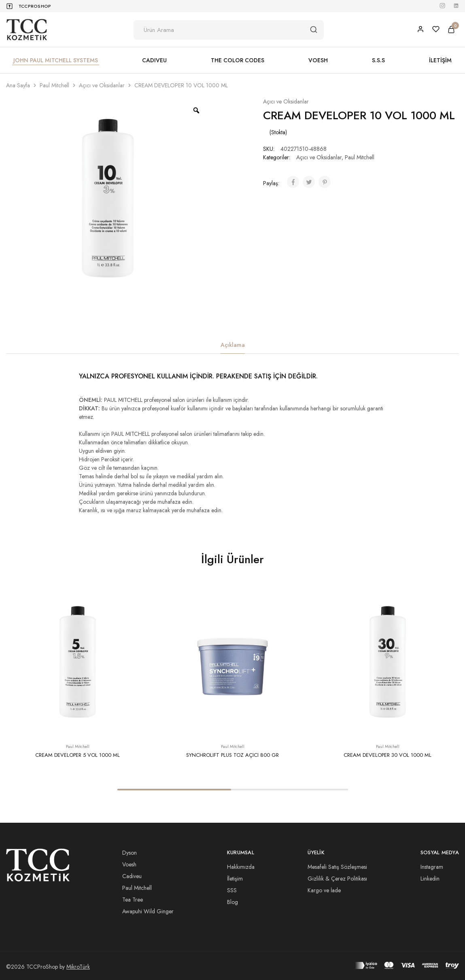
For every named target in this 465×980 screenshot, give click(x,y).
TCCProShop (35, 6)
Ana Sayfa (18, 85)
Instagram (432, 867)
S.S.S (378, 60)
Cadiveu (132, 876)
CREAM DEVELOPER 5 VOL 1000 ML (77, 755)
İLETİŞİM (440, 60)
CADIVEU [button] (154, 60)
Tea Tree (133, 900)
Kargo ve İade (324, 890)
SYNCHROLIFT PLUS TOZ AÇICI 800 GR (232, 755)
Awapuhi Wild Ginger (148, 911)
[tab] (233, 345)
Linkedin (430, 879)
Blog (232, 902)
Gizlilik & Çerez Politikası (337, 879)
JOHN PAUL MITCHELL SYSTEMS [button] (56, 60)
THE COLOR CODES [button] (238, 60)
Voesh (129, 864)
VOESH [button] (318, 60)
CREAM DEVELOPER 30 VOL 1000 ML (387, 755)
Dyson (130, 853)
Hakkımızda (241, 867)
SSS (232, 890)
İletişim (235, 879)
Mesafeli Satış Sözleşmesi (337, 867)
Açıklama (233, 345)
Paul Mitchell (54, 85)
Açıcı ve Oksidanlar (102, 85)
